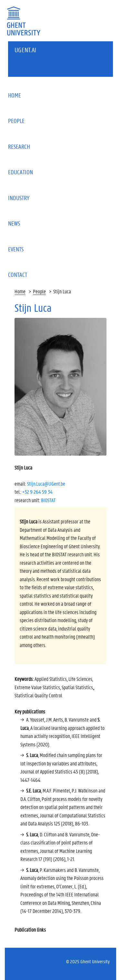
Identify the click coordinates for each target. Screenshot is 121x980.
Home (20, 291)
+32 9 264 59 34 (37, 492)
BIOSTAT (48, 500)
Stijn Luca (62, 291)
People (39, 291)
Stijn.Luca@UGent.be (46, 484)
